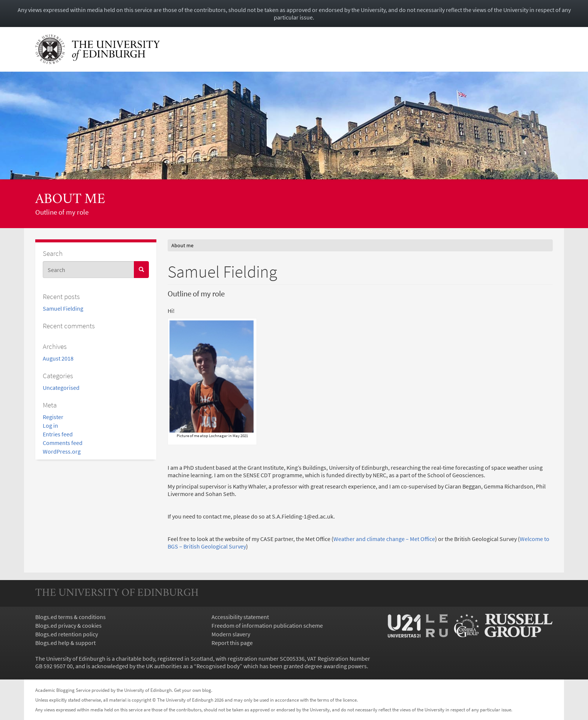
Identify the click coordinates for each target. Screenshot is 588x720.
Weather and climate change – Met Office (384, 539)
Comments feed (63, 443)
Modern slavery (231, 634)
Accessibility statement (240, 617)
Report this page (232, 643)
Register (53, 417)
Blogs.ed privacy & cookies (68, 625)
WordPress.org (62, 451)
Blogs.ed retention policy (67, 634)
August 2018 (58, 358)
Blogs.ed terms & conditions (70, 617)
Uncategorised (61, 388)
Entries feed (58, 434)
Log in (50, 425)
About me (70, 200)
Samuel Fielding (63, 308)
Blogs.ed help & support (65, 643)
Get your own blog (193, 690)
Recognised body (218, 666)
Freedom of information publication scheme (267, 625)
